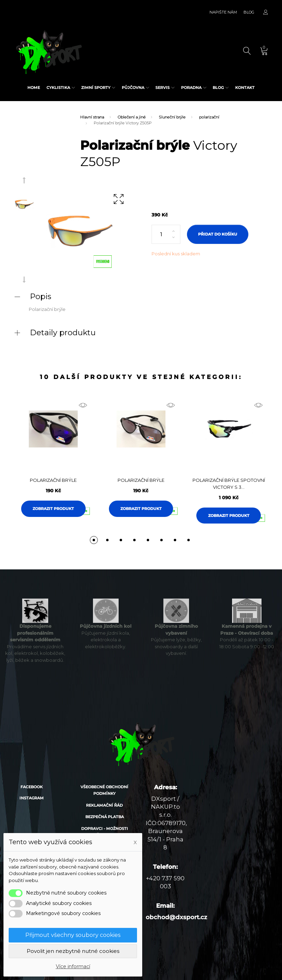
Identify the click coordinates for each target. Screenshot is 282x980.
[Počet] (166, 234)
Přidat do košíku (218, 234)
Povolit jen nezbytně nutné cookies (73, 951)
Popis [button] (41, 296)
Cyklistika (58, 88)
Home (34, 88)
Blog (249, 12)
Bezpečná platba (105, 817)
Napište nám (223, 12)
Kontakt (245, 88)
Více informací (73, 966)
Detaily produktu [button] (63, 332)
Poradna (191, 88)
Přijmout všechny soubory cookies (73, 935)
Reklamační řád (104, 805)
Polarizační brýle (53, 480)
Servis (163, 88)
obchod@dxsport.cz (176, 917)
